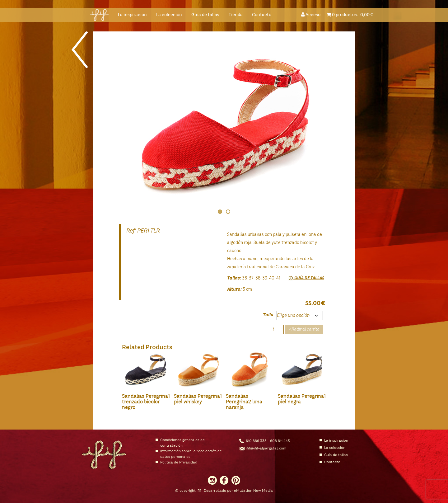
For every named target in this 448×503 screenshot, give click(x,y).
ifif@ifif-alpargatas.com (266, 449)
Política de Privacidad (179, 463)
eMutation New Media (253, 491)
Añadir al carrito (304, 329)
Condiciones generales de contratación (182, 443)
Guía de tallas (205, 15)
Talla (268, 315)
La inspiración (132, 15)
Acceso (312, 14)
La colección (169, 15)
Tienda (236, 15)
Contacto (262, 15)
